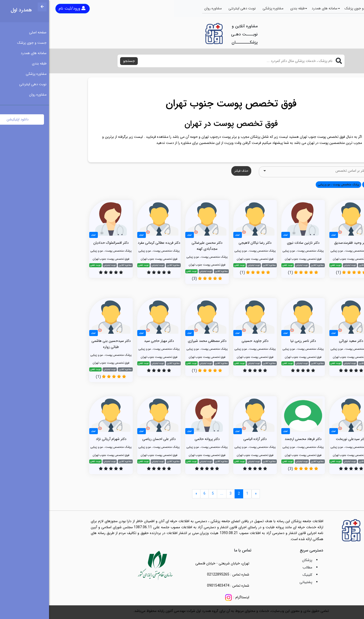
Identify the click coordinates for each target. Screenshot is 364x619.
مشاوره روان (164, 8)
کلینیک (258, 575)
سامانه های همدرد (276, 8)
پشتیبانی (257, 582)
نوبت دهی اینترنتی (193, 8)
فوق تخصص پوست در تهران (182, 124)
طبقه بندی (248, 8)
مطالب (258, 567)
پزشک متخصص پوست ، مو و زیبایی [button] (289, 185)
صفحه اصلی (340, 8)
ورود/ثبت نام (23, 8)
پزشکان (258, 560)
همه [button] (318, 185)
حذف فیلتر (192, 171)
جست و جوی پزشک (310, 8)
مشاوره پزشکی (224, 8)
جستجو (80, 61)
